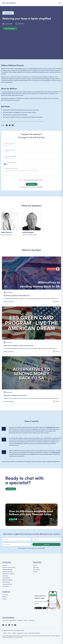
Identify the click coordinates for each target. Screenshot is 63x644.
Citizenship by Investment (9, 574)
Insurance (5, 565)
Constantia (31, 620)
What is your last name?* (10, 150)
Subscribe (46, 544)
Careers (4, 599)
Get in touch (5, 595)
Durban (26, 620)
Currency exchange (7, 584)
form (55, 461)
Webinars (5, 597)
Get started (11, 489)
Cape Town (5, 620)
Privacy (5, 633)
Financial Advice (6, 578)
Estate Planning (6, 582)
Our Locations (36, 569)
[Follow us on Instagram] (12, 625)
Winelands (20, 620)
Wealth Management (8, 580)
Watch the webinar (9, 302)
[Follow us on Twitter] (6, 625)
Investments (5, 576)
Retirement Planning (7, 569)
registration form (51, 427)
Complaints (20, 633)
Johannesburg (13, 620)
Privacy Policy (40, 187)
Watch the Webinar (10, 29)
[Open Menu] (60, 3)
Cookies (14, 633)
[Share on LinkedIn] (13, 125)
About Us (35, 565)
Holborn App (36, 567)
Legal (25, 633)
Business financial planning (9, 567)
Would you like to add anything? (11, 168)
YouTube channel (56, 452)
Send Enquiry (32, 184)
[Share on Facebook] (7, 125)
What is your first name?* (10, 144)
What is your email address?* (11, 156)
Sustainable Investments (34, 633)
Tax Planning (6, 586)
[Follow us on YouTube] (15, 625)
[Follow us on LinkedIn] (9, 625)
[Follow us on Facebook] (3, 625)
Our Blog (35, 572)
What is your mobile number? (11, 162)
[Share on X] (10, 125)
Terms (9, 633)
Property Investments (7, 572)
